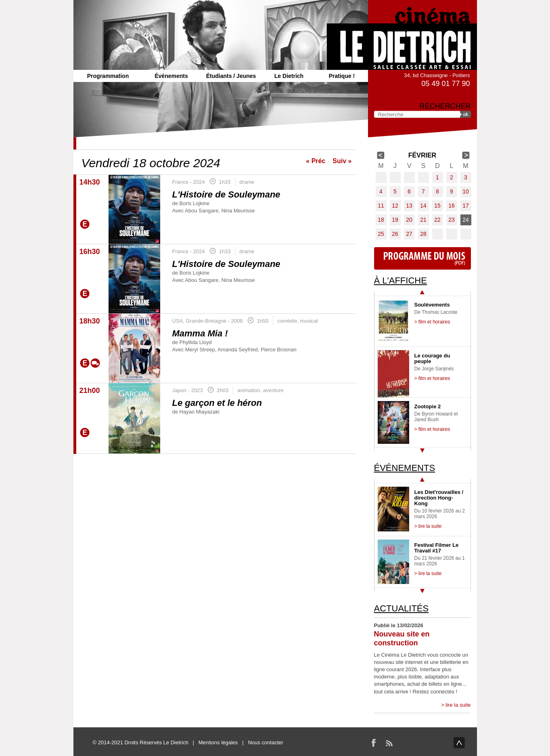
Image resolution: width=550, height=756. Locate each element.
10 (466, 191)
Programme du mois (422, 258)
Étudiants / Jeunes (231, 76)
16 (452, 206)
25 (381, 234)
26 (395, 234)
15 (437, 206)
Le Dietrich (289, 76)
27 (409, 234)
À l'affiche (400, 280)
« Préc (316, 161)
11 (381, 206)
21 (423, 220)
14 (423, 206)
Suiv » (342, 161)
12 (395, 206)
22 (437, 220)
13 (409, 206)
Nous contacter (265, 742)
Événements (171, 76)
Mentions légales (218, 742)
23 (452, 220)
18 (381, 220)
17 (466, 206)
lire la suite (458, 705)
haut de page (459, 743)
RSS (389, 743)
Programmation (108, 76)
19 (395, 220)
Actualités (402, 608)
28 (423, 234)
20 (409, 220)
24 (466, 220)
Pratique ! (342, 76)
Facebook (374, 743)
